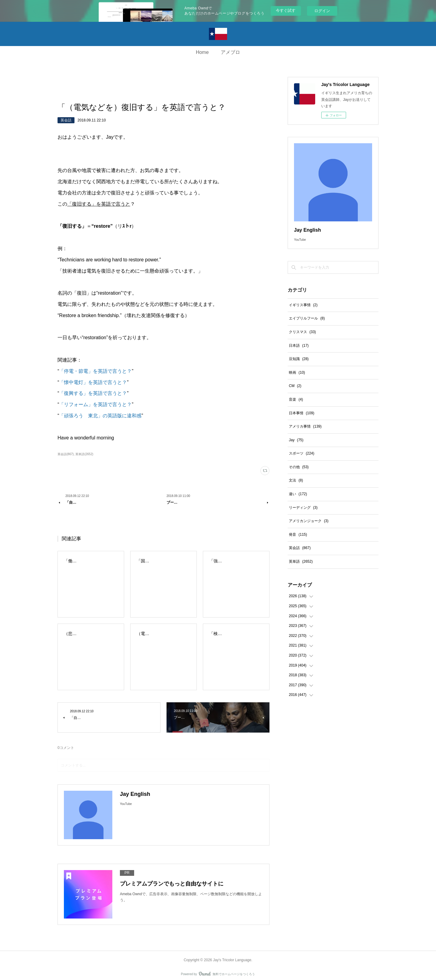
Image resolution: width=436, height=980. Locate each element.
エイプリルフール (307, 318)
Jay (296, 440)
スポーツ (302, 453)
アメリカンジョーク (309, 521)
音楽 (296, 399)
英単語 (301, 561)
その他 (299, 467)
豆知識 (299, 359)
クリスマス (302, 332)
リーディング (303, 508)
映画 (297, 372)
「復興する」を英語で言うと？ (93, 393)
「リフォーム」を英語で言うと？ (95, 404)
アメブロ (230, 52)
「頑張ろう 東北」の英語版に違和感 (100, 416)
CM (295, 386)
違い (298, 494)
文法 (296, 480)
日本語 (299, 346)
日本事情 (302, 413)
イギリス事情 (303, 305)
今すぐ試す (286, 10)
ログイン (322, 11)
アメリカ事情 (305, 426)
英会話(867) (66, 454)
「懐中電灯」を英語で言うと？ (93, 382)
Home (202, 52)
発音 (298, 535)
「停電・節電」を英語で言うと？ (95, 371)
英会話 (66, 120)
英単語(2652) (84, 454)
